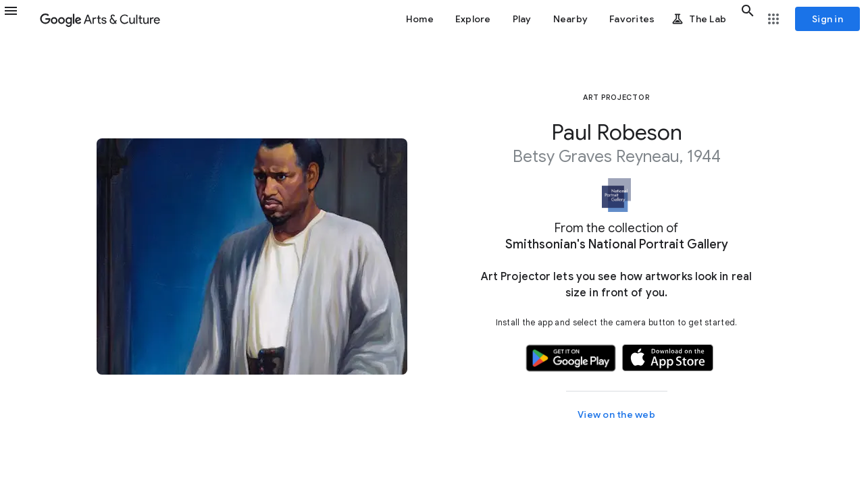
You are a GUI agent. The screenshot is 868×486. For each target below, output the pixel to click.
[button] (19, 19)
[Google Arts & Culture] (100, 19)
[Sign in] (827, 19)
